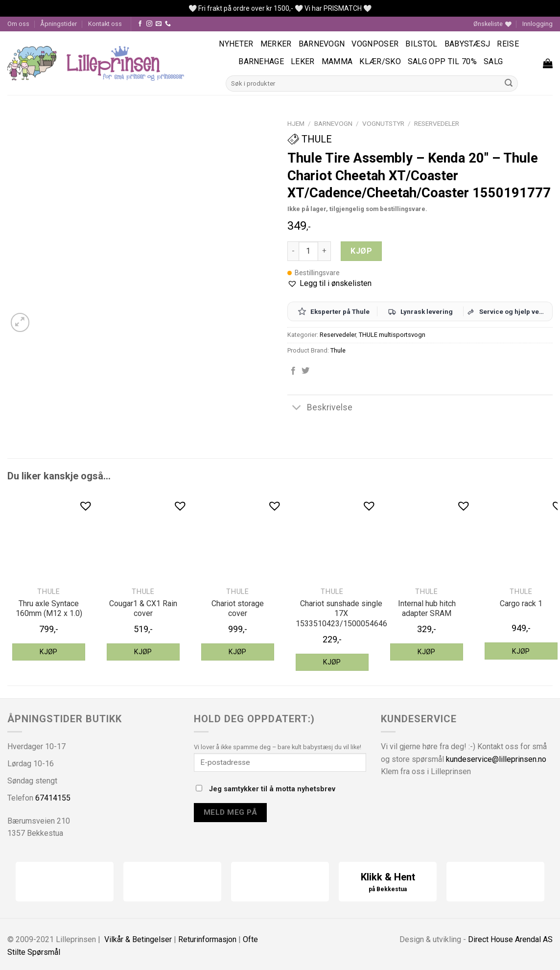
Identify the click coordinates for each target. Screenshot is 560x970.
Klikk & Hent (388, 883)
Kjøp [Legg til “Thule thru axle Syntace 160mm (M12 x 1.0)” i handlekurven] (49, 652)
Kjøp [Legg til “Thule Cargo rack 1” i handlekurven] (521, 651)
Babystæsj (467, 44)
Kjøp (361, 251)
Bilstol (421, 44)
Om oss (18, 24)
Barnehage (261, 61)
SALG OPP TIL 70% (442, 61)
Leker (303, 61)
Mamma (337, 61)
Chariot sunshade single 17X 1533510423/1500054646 (341, 614)
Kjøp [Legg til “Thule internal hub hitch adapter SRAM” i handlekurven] (427, 652)
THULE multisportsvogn (392, 335)
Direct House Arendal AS (510, 939)
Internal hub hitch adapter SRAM (427, 609)
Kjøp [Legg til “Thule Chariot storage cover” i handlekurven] (238, 652)
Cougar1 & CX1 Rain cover (143, 609)
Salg (493, 61)
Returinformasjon (207, 939)
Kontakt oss (105, 24)
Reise (508, 44)
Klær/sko (380, 61)
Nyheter (236, 44)
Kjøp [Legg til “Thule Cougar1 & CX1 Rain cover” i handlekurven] (143, 652)
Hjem (296, 123)
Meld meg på (230, 812)
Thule (310, 139)
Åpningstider (58, 24)
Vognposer (375, 44)
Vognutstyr (383, 123)
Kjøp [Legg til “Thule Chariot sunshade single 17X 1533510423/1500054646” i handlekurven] (332, 662)
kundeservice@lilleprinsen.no (496, 759)
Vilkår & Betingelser (138, 939)
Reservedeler (437, 123)
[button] (329, 284)
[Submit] (509, 84)
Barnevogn (322, 44)
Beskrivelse (320, 408)
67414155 (53, 798)
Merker (276, 44)
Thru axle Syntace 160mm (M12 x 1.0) (49, 609)
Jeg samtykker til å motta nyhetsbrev (266, 789)
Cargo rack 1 (521, 603)
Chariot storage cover (238, 609)
